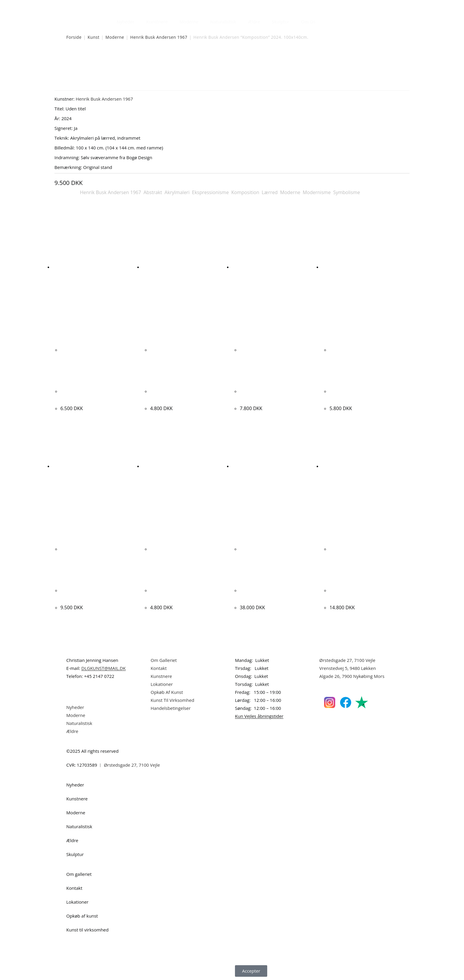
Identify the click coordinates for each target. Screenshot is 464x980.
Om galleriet (79, 874)
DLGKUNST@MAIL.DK (104, 668)
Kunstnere (157, 22)
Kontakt (159, 668)
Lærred (270, 192)
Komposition (245, 192)
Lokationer (162, 684)
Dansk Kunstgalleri (93, 6)
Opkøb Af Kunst (167, 692)
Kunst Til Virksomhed (172, 700)
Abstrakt (153, 192)
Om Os (308, 22)
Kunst (94, 37)
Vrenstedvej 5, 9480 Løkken (348, 668)
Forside (74, 37)
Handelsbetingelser (171, 708)
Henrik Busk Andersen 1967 (159, 37)
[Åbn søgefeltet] (325, 20)
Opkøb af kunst (82, 916)
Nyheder (125, 22)
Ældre (254, 22)
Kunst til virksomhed (87, 930)
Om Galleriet (164, 660)
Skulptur (281, 22)
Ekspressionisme (210, 192)
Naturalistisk (223, 22)
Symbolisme (347, 192)
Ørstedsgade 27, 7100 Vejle (347, 660)
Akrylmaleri (177, 192)
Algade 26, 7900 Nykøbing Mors (352, 676)
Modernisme (317, 192)
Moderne (189, 22)
